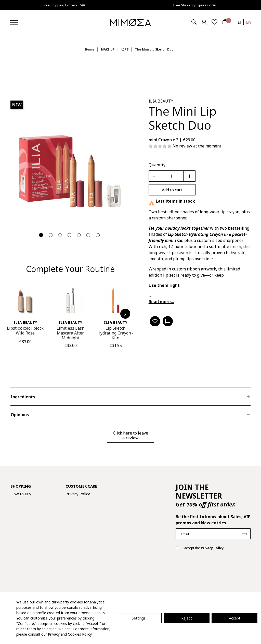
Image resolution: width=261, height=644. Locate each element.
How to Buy (21, 494)
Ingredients (23, 397)
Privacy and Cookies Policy (70, 634)
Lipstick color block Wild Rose (25, 331)
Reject (187, 618)
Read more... (161, 302)
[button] (125, 314)
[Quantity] (171, 176)
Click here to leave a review (130, 435)
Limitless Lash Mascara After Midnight (70, 333)
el (239, 22)
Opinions (20, 415)
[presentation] (214, 571)
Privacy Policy (78, 494)
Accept (235, 618)
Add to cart (172, 190)
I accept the (200, 548)
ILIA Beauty (161, 101)
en (249, 22)
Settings (139, 618)
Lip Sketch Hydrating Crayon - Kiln (115, 333)
